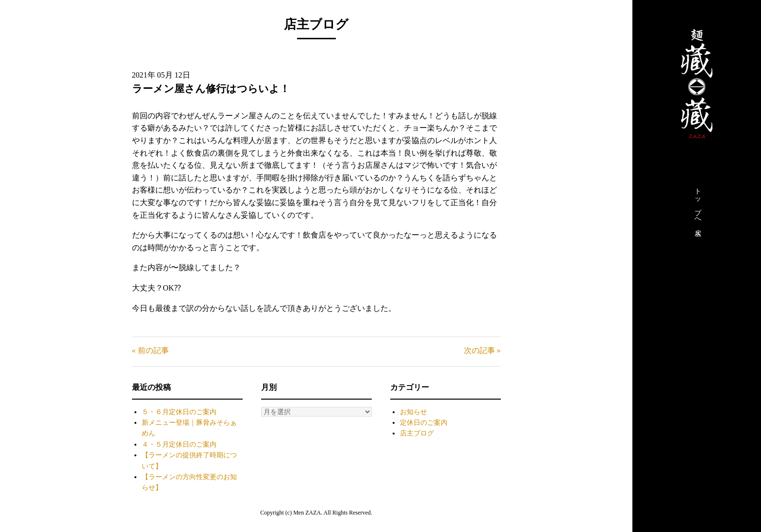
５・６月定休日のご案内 (179, 412)
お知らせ (414, 412)
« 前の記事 (150, 350)
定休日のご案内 (424, 423)
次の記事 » (482, 350)
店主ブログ (417, 433)
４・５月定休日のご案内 (179, 444)
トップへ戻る (698, 210)
